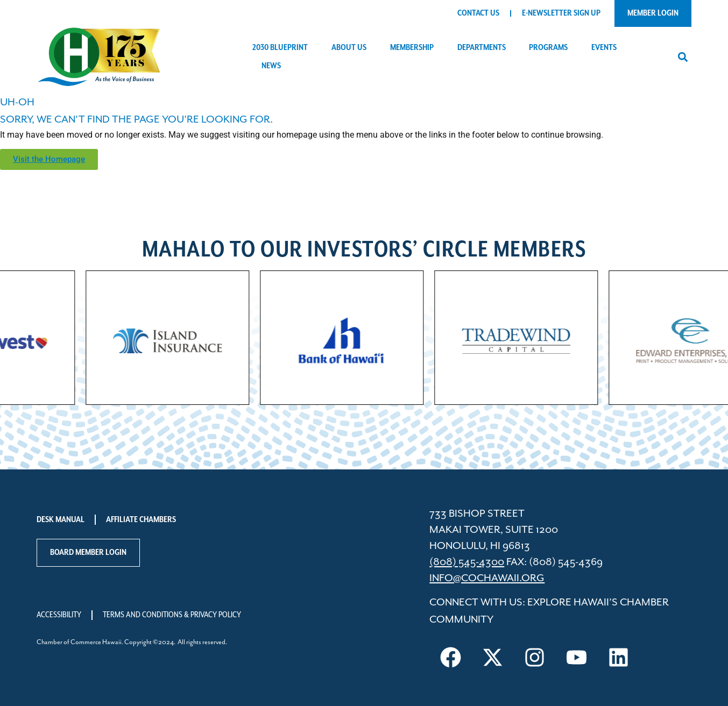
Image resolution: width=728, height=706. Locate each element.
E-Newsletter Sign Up (561, 13)
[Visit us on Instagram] (534, 657)
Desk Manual (61, 520)
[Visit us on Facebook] (450, 657)
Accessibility (59, 615)
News (274, 66)
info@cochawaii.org (487, 578)
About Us (352, 48)
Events (607, 48)
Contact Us (478, 13)
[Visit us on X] (492, 657)
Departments (484, 48)
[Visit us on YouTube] (576, 657)
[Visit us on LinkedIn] (618, 657)
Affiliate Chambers (141, 520)
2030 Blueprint (283, 48)
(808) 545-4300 (467, 562)
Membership (415, 48)
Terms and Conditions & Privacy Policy (172, 615)
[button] (683, 57)
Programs (551, 48)
